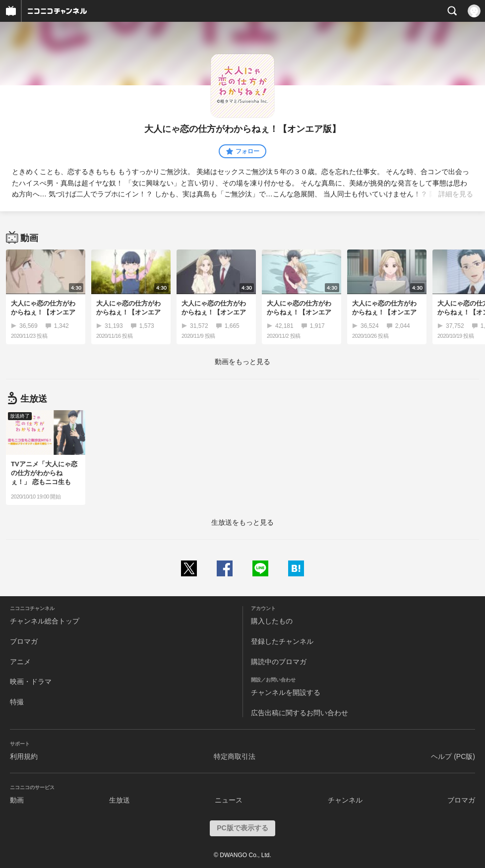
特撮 (17, 702)
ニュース (229, 800)
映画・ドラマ (31, 682)
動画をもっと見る (242, 362)
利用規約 (24, 756)
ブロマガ (24, 641)
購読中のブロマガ (279, 662)
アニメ (20, 662)
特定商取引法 (235, 756)
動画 (17, 800)
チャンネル (345, 800)
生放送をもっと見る (242, 522)
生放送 (120, 800)
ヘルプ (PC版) (453, 756)
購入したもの (272, 621)
